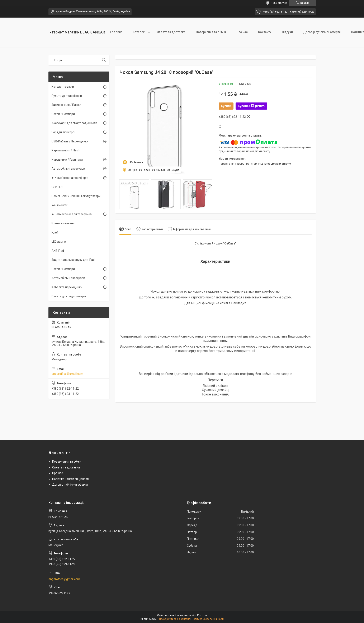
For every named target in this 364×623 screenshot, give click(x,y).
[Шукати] (104, 60)
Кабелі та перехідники (67, 287)
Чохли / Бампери (63, 114)
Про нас (242, 32)
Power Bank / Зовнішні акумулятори (76, 196)
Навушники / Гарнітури (67, 160)
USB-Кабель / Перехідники (70, 141)
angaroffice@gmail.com (67, 374)
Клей (55, 233)
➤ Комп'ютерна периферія (70, 178)
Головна (116, 32)
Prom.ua (202, 615)
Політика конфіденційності (71, 479)
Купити (226, 106)
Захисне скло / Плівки (66, 105)
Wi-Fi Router (60, 205)
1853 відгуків (279, 3)
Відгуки (287, 32)
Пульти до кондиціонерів (69, 296)
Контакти (265, 32)
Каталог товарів (63, 87)
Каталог (139, 32)
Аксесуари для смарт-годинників (74, 123)
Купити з (251, 106)
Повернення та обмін (211, 32)
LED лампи (59, 242)
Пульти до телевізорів (67, 96)
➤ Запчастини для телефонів (72, 214)
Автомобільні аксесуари (68, 169)
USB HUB (58, 187)
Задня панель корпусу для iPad (73, 260)
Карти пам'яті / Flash (66, 150)
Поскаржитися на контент (174, 619)
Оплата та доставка (171, 32)
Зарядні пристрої (63, 132)
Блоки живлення (63, 223)
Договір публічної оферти (322, 32)
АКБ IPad (58, 251)
